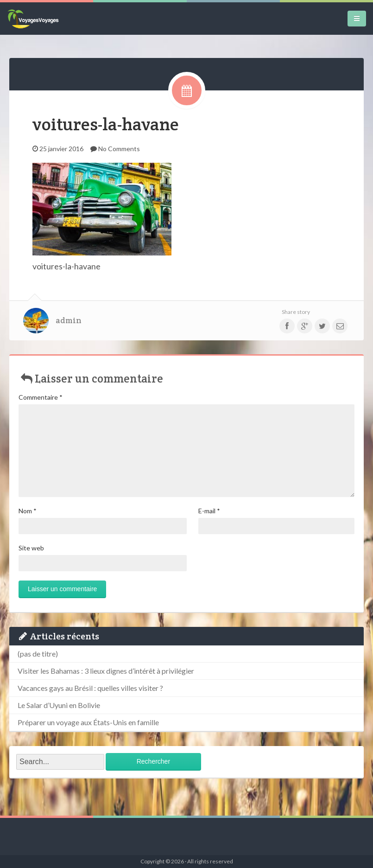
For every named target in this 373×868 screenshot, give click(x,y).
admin (69, 320)
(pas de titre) (38, 654)
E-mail (209, 511)
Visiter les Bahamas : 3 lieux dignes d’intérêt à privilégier (106, 671)
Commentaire (41, 397)
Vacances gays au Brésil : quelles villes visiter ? (90, 688)
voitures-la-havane (106, 124)
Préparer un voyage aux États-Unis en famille (88, 722)
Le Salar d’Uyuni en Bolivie (59, 705)
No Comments (119, 149)
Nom (28, 511)
